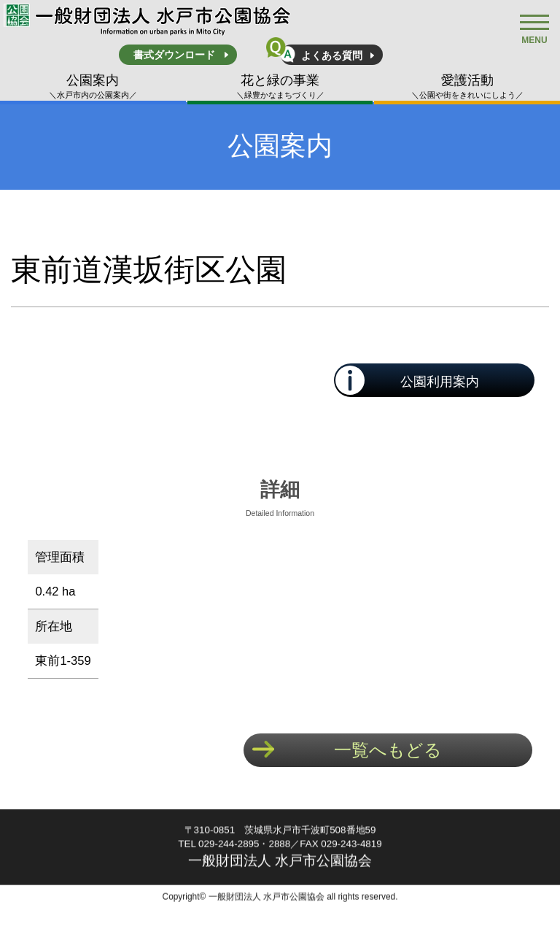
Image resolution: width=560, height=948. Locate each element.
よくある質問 (332, 55)
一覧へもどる (388, 750)
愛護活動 (467, 87)
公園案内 (93, 87)
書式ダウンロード (174, 55)
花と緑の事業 (280, 87)
